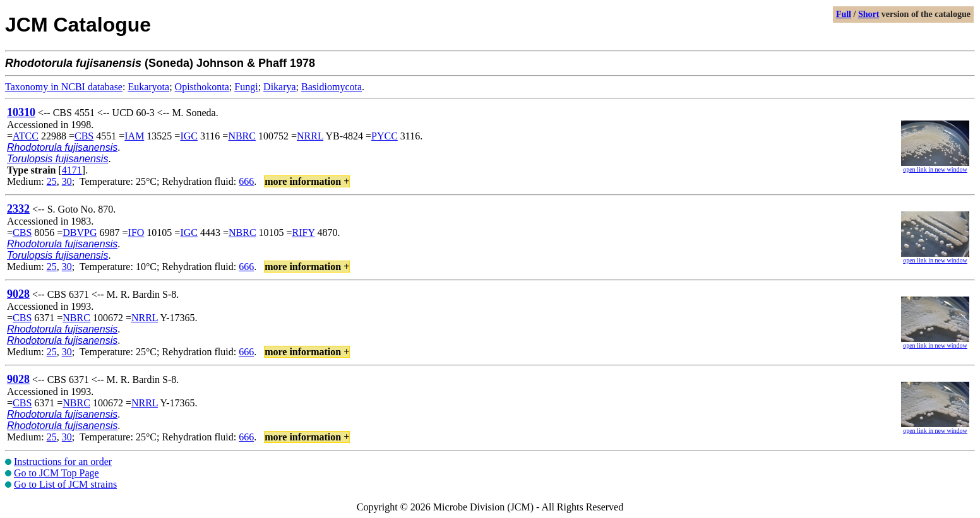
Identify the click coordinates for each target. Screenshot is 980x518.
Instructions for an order (63, 462)
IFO (136, 233)
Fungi (246, 87)
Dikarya (280, 87)
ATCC (26, 136)
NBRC (242, 136)
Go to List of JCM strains (65, 484)
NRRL (310, 136)
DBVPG (80, 233)
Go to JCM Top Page (57, 473)
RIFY (304, 233)
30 (67, 181)
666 (246, 181)
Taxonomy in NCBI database (64, 87)
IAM (134, 136)
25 (52, 181)
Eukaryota (148, 87)
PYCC (385, 136)
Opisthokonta (202, 87)
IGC (189, 136)
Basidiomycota (332, 87)
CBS (84, 136)
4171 (72, 170)
